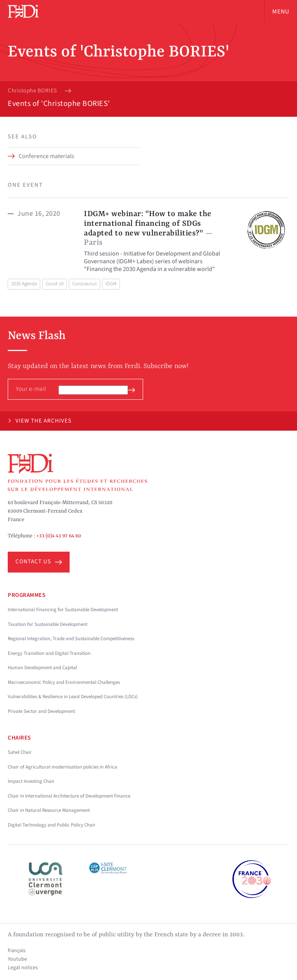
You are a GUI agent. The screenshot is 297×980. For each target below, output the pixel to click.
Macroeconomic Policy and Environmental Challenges (64, 682)
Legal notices (23, 968)
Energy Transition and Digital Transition (49, 653)
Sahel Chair (20, 752)
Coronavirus (84, 284)
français (17, 951)
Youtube (17, 959)
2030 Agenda (24, 284)
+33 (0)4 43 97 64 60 (59, 536)
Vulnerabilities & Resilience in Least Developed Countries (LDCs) (73, 697)
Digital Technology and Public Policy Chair (52, 825)
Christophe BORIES (32, 91)
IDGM (111, 284)
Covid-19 (55, 284)
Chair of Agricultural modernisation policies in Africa (62, 767)
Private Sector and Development (41, 711)
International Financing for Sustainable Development (63, 610)
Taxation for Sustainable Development (48, 624)
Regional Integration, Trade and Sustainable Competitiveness (71, 639)
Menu (281, 12)
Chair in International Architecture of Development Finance (69, 796)
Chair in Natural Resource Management (49, 810)
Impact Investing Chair (31, 781)
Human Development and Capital (42, 668)
